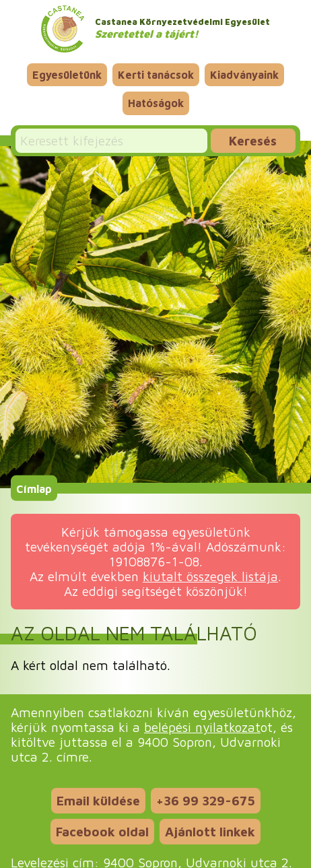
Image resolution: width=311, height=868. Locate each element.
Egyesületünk (67, 75)
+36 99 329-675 (206, 800)
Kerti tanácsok (156, 75)
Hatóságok (156, 103)
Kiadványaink (244, 75)
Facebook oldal (102, 831)
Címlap (34, 488)
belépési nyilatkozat (202, 727)
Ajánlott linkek (210, 831)
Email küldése (98, 800)
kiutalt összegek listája (210, 576)
